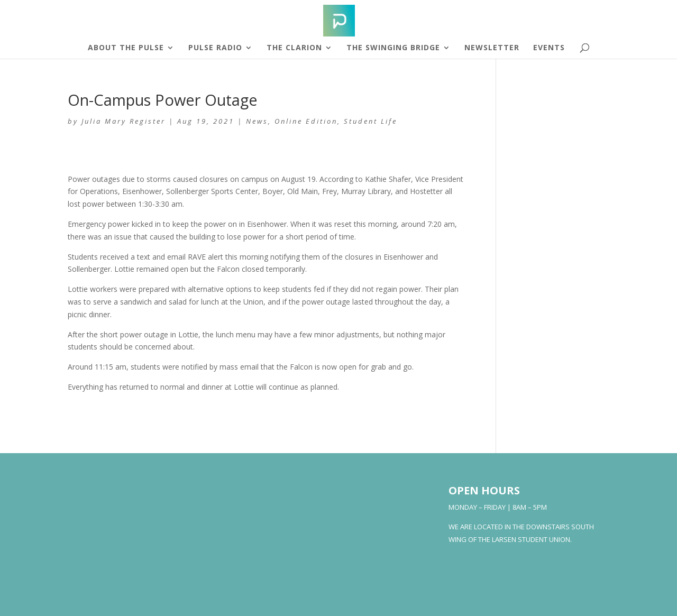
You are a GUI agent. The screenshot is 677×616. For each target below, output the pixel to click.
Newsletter (492, 48)
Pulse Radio (215, 48)
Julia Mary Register (123, 121)
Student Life (370, 121)
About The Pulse (126, 48)
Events (549, 48)
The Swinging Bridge (393, 48)
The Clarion (294, 48)
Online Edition (306, 121)
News (257, 121)
